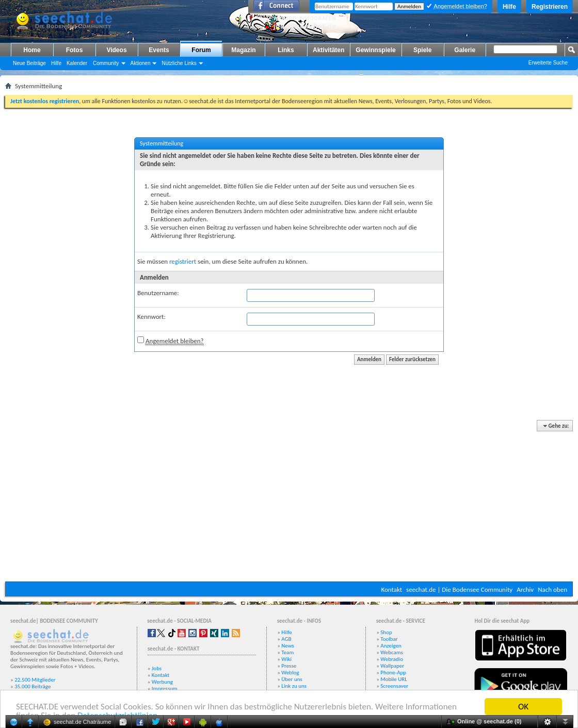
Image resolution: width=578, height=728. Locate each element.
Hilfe (509, 7)
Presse (289, 666)
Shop (386, 632)
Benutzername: (158, 293)
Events (159, 50)
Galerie (465, 50)
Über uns (292, 679)
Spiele (422, 50)
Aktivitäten (328, 50)
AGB (286, 639)
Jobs (157, 668)
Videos (116, 50)
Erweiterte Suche (548, 63)
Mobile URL (394, 679)
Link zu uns (294, 686)
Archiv (525, 589)
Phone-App (393, 673)
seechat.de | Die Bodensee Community (459, 589)
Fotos (75, 50)
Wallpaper (392, 666)
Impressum (165, 689)
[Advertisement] (289, 501)
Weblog (290, 673)
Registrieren (550, 7)
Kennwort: (151, 317)
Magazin (243, 50)
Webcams (392, 652)
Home (32, 50)
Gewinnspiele (375, 50)
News (288, 646)
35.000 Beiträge (33, 686)
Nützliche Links (179, 63)
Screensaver (394, 686)
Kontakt (391, 589)
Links (286, 50)
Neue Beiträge (29, 63)
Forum (201, 50)
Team (287, 652)
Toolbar (389, 639)
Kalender (77, 63)
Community (106, 63)
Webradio (392, 659)
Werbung (162, 682)
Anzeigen (391, 646)
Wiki (286, 659)
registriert (183, 261)
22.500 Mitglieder (35, 680)
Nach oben (552, 589)
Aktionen (141, 63)
